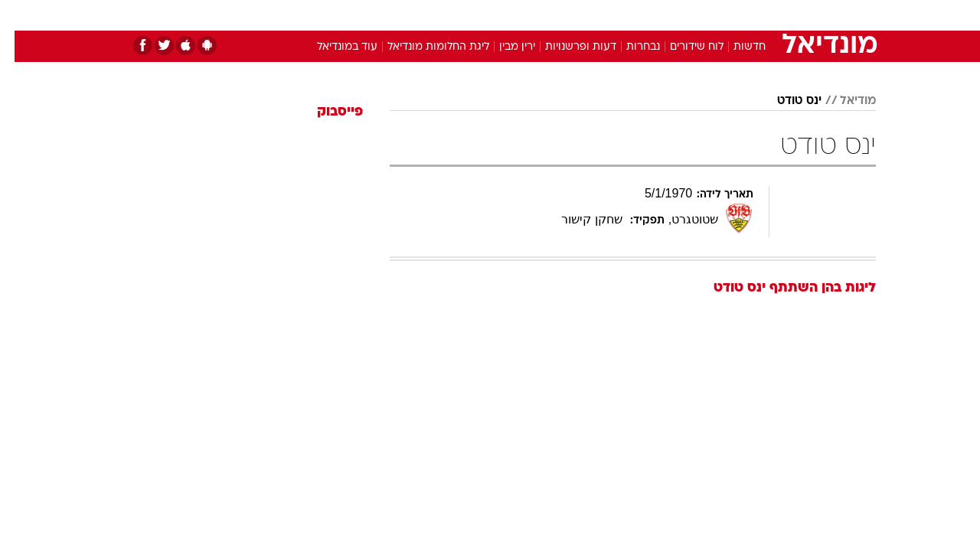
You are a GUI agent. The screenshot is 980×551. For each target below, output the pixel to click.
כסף (568, 15)
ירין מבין (503, 47)
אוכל (528, 15)
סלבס (611, 15)
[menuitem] (752, 15)
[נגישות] (21, 16)
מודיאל (843, 101)
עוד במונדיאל (333, 47)
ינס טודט (785, 101)
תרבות (659, 15)
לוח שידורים (682, 47)
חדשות (761, 15)
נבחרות (629, 47)
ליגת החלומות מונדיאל (424, 47)
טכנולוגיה (371, 15)
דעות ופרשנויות (566, 47)
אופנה (315, 15)
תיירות (429, 15)
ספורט (709, 15)
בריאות (481, 15)
